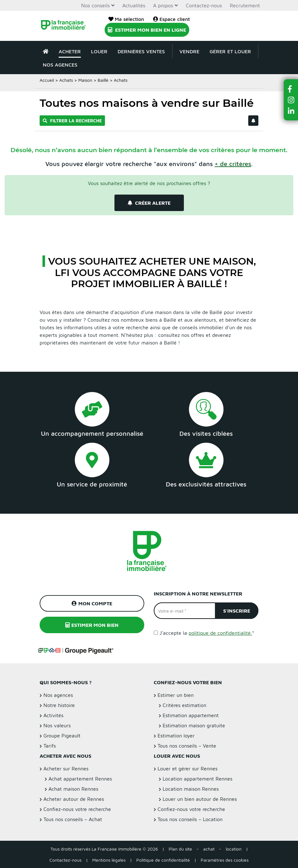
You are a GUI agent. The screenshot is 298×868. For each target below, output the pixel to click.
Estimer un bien (176, 695)
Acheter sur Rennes (66, 768)
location (234, 849)
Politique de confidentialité (163, 860)
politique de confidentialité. (220, 633)
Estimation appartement (191, 715)
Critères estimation (185, 705)
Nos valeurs (57, 725)
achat (209, 849)
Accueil (47, 80)
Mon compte (92, 603)
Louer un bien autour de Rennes (200, 799)
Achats (66, 80)
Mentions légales (109, 860)
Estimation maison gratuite (194, 725)
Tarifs (50, 746)
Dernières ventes (141, 51)
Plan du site (180, 849)
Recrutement (245, 5)
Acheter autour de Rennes (74, 799)
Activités (53, 715)
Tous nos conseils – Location (190, 819)
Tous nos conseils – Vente (187, 746)
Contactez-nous (204, 5)
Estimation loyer (176, 736)
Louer (99, 51)
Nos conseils (95, 5)
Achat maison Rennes (73, 789)
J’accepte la (207, 633)
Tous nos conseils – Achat (73, 819)
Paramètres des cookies (225, 860)
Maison (85, 80)
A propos (163, 5)
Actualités (134, 5)
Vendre (189, 51)
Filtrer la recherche (72, 121)
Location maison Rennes (191, 789)
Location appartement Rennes (198, 779)
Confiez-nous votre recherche (77, 809)
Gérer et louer (230, 51)
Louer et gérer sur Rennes (188, 768)
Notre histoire (59, 705)
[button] (291, 89)
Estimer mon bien (92, 625)
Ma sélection (126, 19)
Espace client (172, 19)
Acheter (70, 51)
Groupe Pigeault (62, 736)
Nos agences (60, 65)
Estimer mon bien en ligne (147, 30)
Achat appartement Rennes (80, 779)
